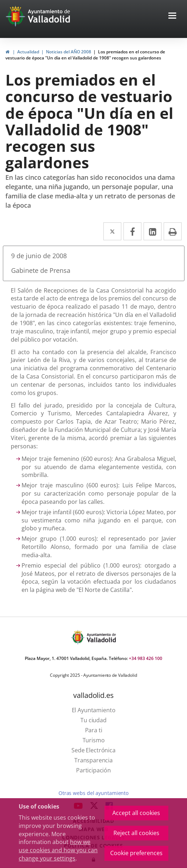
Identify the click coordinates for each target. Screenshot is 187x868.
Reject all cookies (136, 833)
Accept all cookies (136, 813)
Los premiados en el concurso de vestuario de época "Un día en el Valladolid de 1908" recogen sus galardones (85, 55)
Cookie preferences (136, 853)
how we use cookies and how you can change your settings (58, 850)
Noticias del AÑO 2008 (69, 52)
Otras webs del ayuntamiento (93, 793)
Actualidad (28, 52)
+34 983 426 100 (146, 658)
